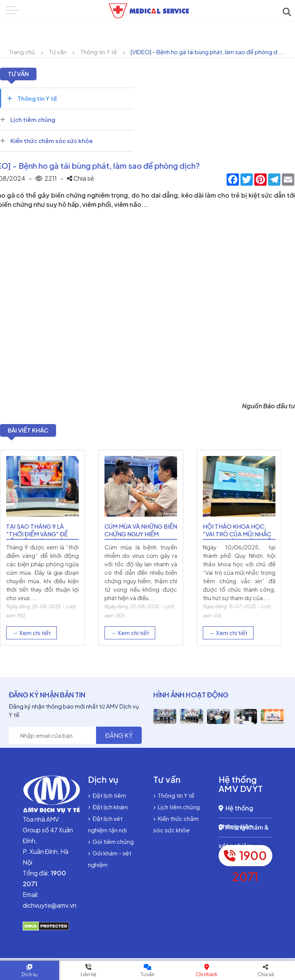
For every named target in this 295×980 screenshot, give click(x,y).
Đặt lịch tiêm (107, 800)
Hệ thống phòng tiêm (236, 816)
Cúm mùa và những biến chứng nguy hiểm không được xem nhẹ (141, 538)
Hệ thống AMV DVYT (241, 789)
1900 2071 (245, 862)
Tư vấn (58, 52)
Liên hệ (88, 974)
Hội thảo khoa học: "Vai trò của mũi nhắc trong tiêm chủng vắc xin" (239, 542)
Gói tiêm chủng (111, 846)
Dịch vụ (30, 974)
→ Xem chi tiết (31, 637)
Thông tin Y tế (99, 52)
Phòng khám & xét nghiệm (244, 835)
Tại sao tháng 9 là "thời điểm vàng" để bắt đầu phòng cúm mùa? (37, 542)
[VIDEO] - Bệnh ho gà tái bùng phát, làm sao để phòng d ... (207, 52)
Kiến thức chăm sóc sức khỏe (46, 141)
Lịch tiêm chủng (28, 119)
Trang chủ (22, 52)
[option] (42, 550)
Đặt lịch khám (108, 811)
